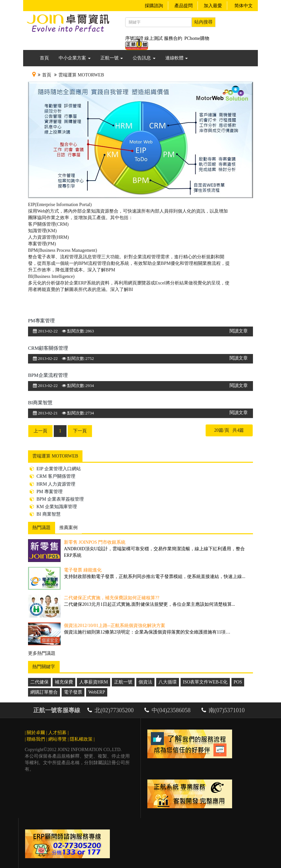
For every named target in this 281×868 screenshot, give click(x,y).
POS (238, 682)
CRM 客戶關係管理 (52, 476)
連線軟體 (177, 58)
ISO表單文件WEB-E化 (205, 682)
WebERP (97, 692)
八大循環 (168, 682)
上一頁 (40, 431)
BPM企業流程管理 (48, 375)
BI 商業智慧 (45, 514)
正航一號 (112, 58)
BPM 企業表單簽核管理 (57, 499)
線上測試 (154, 38)
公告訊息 (144, 58)
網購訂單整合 (44, 692)
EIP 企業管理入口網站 (55, 469)
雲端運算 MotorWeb (81, 75)
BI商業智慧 (40, 403)
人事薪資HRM (94, 682)
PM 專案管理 (46, 492)
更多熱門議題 (42, 653)
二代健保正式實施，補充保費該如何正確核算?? (111, 598)
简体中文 (244, 6)
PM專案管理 (41, 321)
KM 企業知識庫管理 (53, 507)
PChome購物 (197, 38)
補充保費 (64, 682)
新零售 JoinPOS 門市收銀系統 (95, 542)
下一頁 (80, 431)
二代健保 (39, 682)
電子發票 (73, 692)
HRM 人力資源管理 (52, 484)
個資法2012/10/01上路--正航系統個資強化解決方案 (115, 626)
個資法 (145, 682)
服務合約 (173, 38)
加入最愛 (213, 6)
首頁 (44, 58)
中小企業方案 (75, 58)
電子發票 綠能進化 (83, 570)
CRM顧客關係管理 (48, 348)
